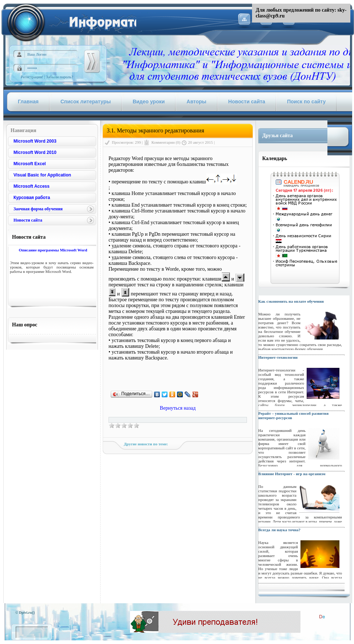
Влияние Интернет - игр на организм (292, 474)
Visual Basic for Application (42, 175)
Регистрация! (32, 77)
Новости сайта (28, 220)
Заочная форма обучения (38, 209)
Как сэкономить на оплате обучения (291, 301)
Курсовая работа (32, 198)
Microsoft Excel (30, 164)
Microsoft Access (32, 186)
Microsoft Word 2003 (35, 141)
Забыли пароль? (60, 77)
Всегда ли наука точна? (279, 530)
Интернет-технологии (278, 357)
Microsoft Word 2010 (35, 152)
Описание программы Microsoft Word (53, 250)
